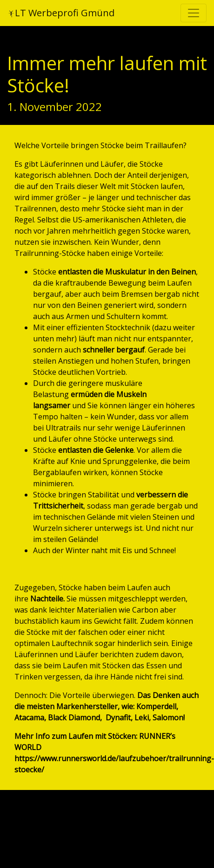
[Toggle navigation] (194, 13)
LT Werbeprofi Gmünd (61, 13)
